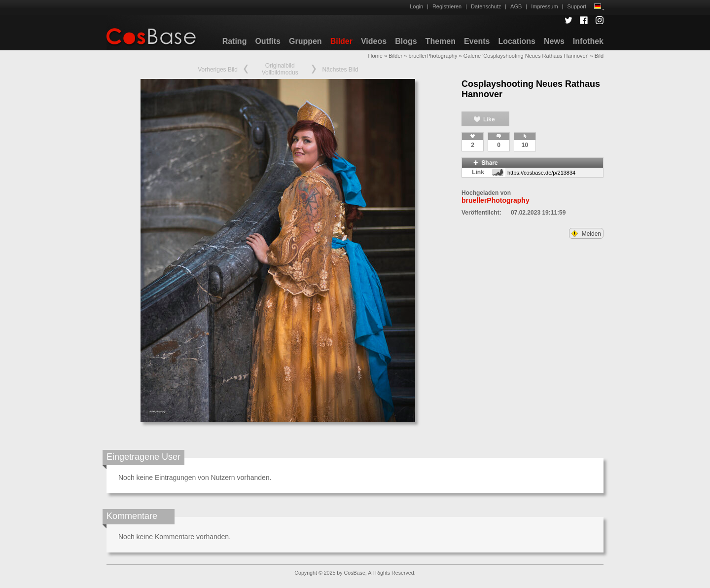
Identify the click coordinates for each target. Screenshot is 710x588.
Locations (517, 41)
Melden (586, 234)
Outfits (268, 41)
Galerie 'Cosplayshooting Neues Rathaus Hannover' (526, 56)
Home (375, 56)
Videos (374, 41)
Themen (441, 41)
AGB (516, 6)
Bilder (341, 41)
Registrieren (447, 6)
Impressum (544, 6)
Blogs (406, 41)
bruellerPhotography (433, 56)
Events (477, 41)
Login (416, 6)
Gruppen (305, 41)
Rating (235, 41)
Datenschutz (486, 6)
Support (577, 6)
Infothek (588, 41)
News (554, 41)
